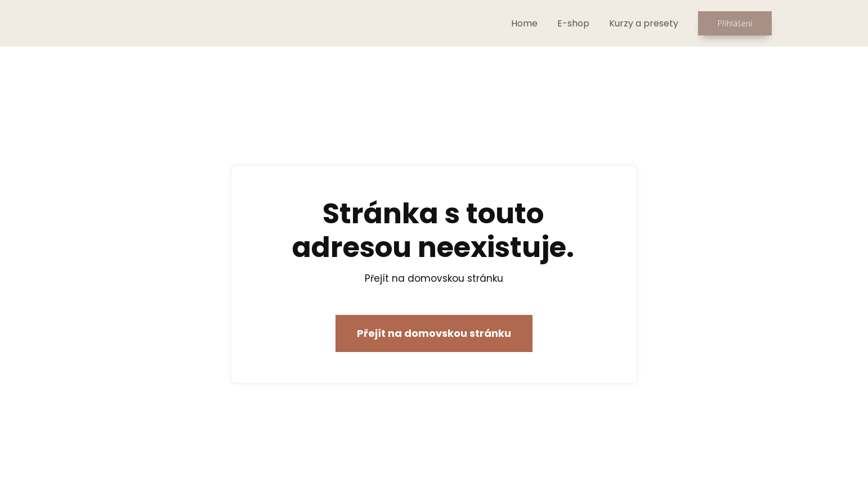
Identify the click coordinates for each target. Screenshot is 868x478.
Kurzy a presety (644, 23)
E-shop (573, 23)
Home (524, 23)
